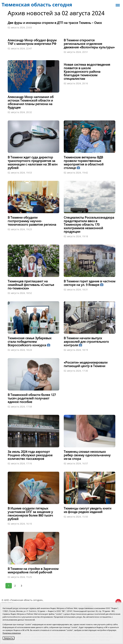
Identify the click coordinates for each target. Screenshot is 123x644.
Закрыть (8, 638)
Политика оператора (12, 633)
